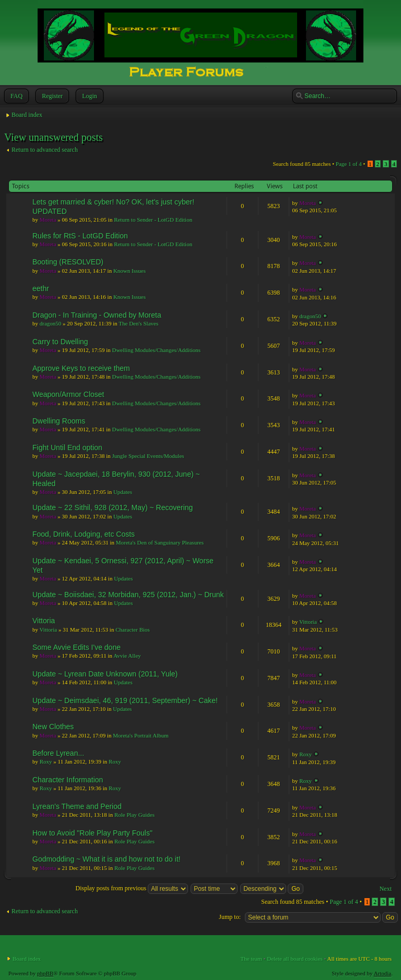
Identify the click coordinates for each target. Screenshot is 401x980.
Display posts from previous (132, 888)
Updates (123, 492)
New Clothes (53, 727)
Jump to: (230, 917)
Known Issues (129, 271)
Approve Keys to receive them (81, 368)
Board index (27, 115)
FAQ (15, 96)
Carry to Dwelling (60, 342)
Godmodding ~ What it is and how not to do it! (107, 859)
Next (386, 889)
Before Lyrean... (58, 753)
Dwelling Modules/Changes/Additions (156, 350)
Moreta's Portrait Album (140, 735)
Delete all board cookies (295, 959)
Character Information (68, 780)
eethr (41, 288)
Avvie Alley (127, 656)
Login (89, 96)
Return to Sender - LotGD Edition (153, 220)
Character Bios (133, 630)
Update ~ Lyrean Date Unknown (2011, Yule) (105, 674)
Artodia (383, 973)
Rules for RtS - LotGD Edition (80, 236)
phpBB (45, 973)
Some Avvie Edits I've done (76, 647)
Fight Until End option (67, 447)
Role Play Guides (134, 815)
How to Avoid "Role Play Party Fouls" (92, 833)
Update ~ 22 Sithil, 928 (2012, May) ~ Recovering (113, 507)
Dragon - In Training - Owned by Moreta (97, 315)
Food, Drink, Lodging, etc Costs (84, 534)
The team (251, 959)
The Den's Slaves (138, 323)
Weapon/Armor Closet (68, 394)
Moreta (48, 220)
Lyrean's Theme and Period (77, 806)
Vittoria (44, 621)
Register (51, 96)
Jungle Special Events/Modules (148, 456)
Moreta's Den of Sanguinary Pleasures (160, 542)
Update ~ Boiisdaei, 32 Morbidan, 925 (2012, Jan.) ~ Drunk (128, 595)
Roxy (46, 761)
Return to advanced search (45, 150)
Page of (349, 164)
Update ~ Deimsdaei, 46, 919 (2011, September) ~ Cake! (125, 700)
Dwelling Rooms (59, 421)
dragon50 (51, 323)
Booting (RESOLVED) (68, 262)
